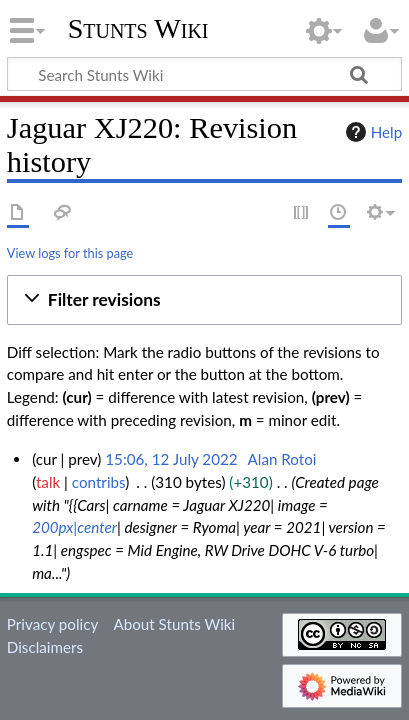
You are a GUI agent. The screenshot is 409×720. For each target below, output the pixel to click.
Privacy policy (52, 624)
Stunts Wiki (138, 29)
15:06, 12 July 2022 (171, 459)
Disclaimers (45, 647)
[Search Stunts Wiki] (204, 74)
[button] (204, 300)
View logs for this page (70, 253)
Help (371, 132)
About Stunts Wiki (174, 624)
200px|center (74, 527)
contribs (98, 482)
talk (48, 482)
